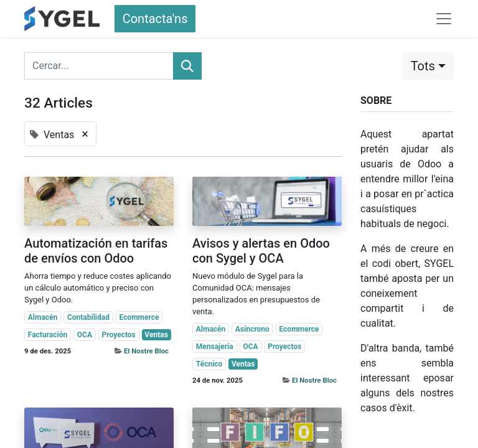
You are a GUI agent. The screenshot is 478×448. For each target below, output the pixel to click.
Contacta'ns (155, 19)
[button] (428, 66)
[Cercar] (187, 66)
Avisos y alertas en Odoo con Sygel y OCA (261, 251)
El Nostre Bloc (146, 351)
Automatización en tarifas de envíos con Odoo (96, 251)
